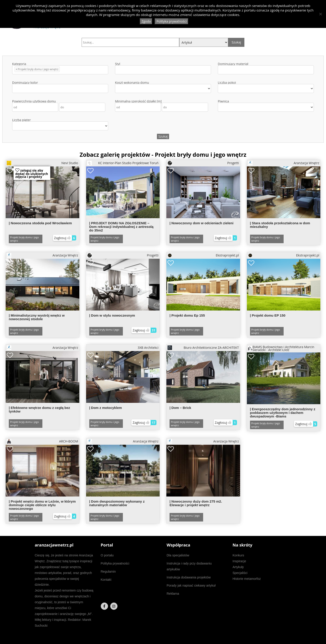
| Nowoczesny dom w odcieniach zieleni (201, 223)
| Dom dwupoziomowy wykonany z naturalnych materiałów (117, 503)
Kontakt (106, 580)
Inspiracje (239, 561)
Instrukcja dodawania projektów (189, 577)
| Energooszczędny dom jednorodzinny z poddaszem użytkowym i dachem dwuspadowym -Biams (283, 413)
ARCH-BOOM (42, 441)
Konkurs (238, 555)
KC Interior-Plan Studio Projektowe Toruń (123, 163)
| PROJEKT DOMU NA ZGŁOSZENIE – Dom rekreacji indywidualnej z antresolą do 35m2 (121, 227)
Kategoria (60, 68)
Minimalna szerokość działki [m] (162, 106)
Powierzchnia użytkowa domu (59, 106)
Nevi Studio (42, 163)
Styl (163, 68)
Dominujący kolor (60, 87)
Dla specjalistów (178, 555)
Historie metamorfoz (247, 579)
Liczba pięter (60, 124)
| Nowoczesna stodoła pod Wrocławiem (40, 223)
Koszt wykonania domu (163, 87)
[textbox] (62, 70)
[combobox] (60, 70)
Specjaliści (240, 573)
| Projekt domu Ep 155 (187, 315)
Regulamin (108, 571)
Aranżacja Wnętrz (284, 163)
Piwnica (266, 106)
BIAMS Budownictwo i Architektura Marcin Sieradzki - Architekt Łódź (281, 348)
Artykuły (238, 567)
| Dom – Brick (180, 408)
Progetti (203, 163)
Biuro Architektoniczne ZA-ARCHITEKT (203, 348)
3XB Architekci (148, 348)
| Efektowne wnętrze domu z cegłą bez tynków (39, 409)
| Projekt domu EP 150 (268, 315)
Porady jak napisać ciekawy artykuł (191, 585)
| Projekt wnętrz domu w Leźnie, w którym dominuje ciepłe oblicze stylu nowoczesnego (42, 505)
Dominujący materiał (266, 68)
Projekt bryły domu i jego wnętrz (24, 239)
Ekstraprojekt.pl (203, 255)
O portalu (107, 555)
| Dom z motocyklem (106, 408)
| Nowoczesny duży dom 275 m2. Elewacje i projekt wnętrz (196, 503)
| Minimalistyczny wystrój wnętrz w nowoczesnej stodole (37, 317)
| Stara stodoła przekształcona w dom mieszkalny (280, 225)
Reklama (173, 594)
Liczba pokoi (266, 87)
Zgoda (146, 21)
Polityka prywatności (115, 563)
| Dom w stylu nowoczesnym (112, 315)
